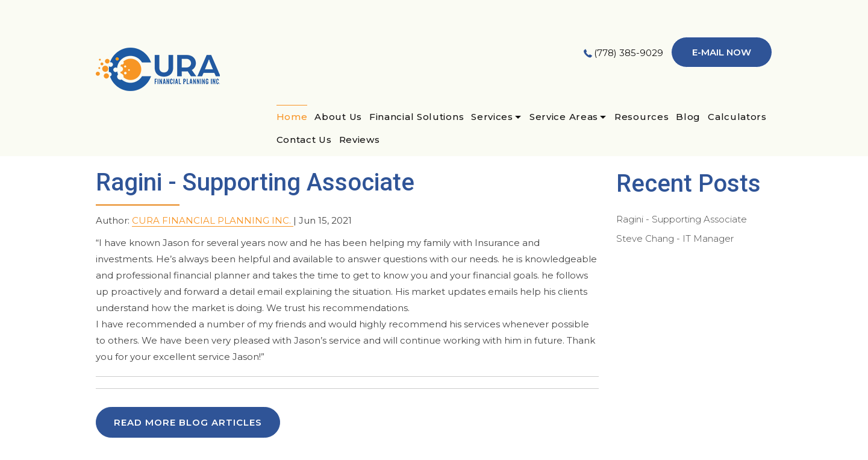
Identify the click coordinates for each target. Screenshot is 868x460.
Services (492, 117)
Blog (688, 117)
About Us (338, 117)
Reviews (360, 140)
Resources (642, 117)
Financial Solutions (417, 117)
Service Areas (564, 117)
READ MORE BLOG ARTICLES (188, 422)
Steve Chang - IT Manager (675, 238)
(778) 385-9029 (629, 53)
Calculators (737, 117)
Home (292, 117)
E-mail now (722, 52)
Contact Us (304, 140)
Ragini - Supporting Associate (682, 219)
